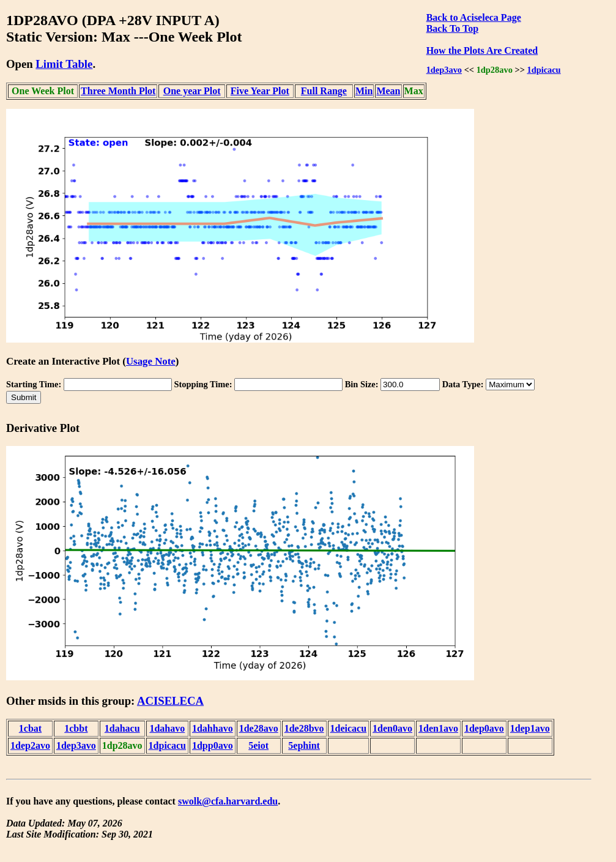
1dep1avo (530, 728)
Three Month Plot (118, 91)
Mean (388, 91)
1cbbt (76, 728)
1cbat (30, 728)
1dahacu (122, 728)
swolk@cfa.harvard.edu (228, 801)
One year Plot (192, 91)
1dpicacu (544, 70)
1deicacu (349, 728)
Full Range (324, 91)
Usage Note (151, 361)
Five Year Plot (260, 91)
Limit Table (64, 64)
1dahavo (167, 728)
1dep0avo (484, 728)
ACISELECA (170, 701)
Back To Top (452, 28)
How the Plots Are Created (482, 50)
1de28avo (259, 728)
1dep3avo (444, 70)
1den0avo (392, 728)
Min (364, 91)
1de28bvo (304, 728)
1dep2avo (30, 745)
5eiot (258, 745)
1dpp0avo (213, 745)
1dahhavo (213, 728)
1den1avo (438, 728)
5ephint (304, 745)
